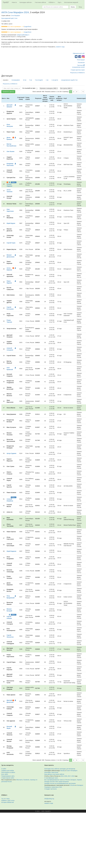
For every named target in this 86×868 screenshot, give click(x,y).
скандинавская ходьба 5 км (69, 80)
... (80, 92)
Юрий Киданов (11, 551)
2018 (66, 776)
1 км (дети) (55, 80)
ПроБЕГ (6, 2)
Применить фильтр (8, 92)
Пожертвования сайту (8, 776)
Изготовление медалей (71, 2)
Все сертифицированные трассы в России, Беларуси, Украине (63, 780)
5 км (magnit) (39, 80)
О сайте (4, 769)
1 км (47, 80)
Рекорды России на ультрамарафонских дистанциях (60, 783)
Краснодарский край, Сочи (9, 18)
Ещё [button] (60, 2)
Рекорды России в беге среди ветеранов (57, 782)
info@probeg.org (49, 799)
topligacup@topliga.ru (23, 35)
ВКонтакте (20, 780)
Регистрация (81, 60)
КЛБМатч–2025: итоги (8, 800)
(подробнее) (28, 27)
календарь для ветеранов (67, 769)
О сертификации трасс (51, 778)
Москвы (63, 771)
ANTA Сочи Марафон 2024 (15, 12)
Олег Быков (10, 151)
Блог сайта (5, 774)
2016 (73, 776)
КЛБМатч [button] (52, 2)
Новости (14, 2)
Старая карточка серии (78, 70)
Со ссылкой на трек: (29, 88)
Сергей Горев (11, 243)
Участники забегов (40, 2)
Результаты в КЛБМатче (77, 73)
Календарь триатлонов (51, 772)
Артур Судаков (11, 453)
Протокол (81, 65)
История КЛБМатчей (8, 802)
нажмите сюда (60, 47)
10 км (25, 80)
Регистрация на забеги (8, 772)
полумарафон (16, 80)
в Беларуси (80, 785)
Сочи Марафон (15, 16)
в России (72, 785)
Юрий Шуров (11, 223)
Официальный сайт (79, 53)
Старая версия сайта (8, 778)
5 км (31, 80)
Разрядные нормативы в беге (53, 787)
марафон (6, 80)
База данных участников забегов (54, 774)
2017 (69, 776)
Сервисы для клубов (8, 771)
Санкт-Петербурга (72, 771)
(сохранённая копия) (78, 67)
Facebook (26, 780)
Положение (81, 63)
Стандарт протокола (50, 789)
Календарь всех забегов (52, 769)
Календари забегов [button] (26, 2)
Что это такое (5, 799)
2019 (62, 776)
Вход (80, 7)
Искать (73, 7)
